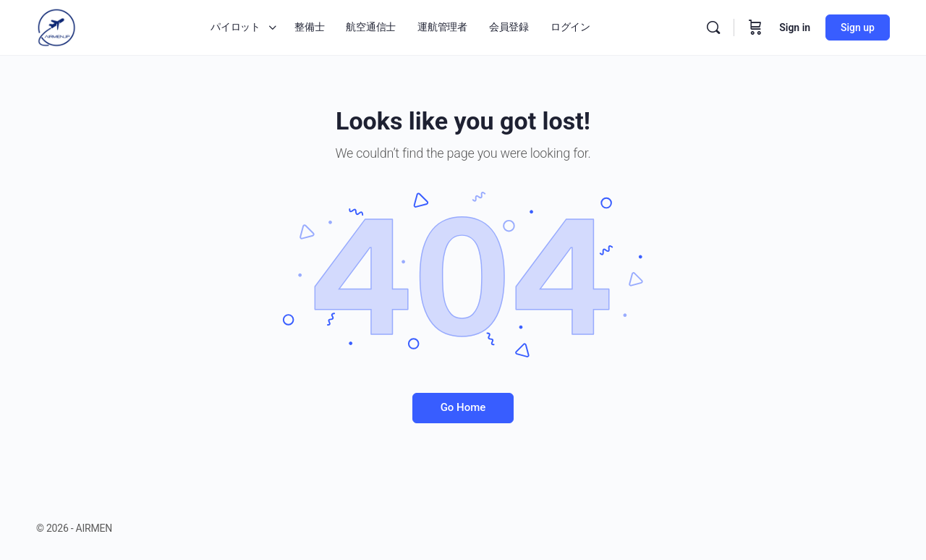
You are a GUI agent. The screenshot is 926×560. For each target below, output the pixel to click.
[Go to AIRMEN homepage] (56, 26)
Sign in (795, 27)
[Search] (713, 27)
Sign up (858, 27)
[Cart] (755, 27)
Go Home (463, 407)
